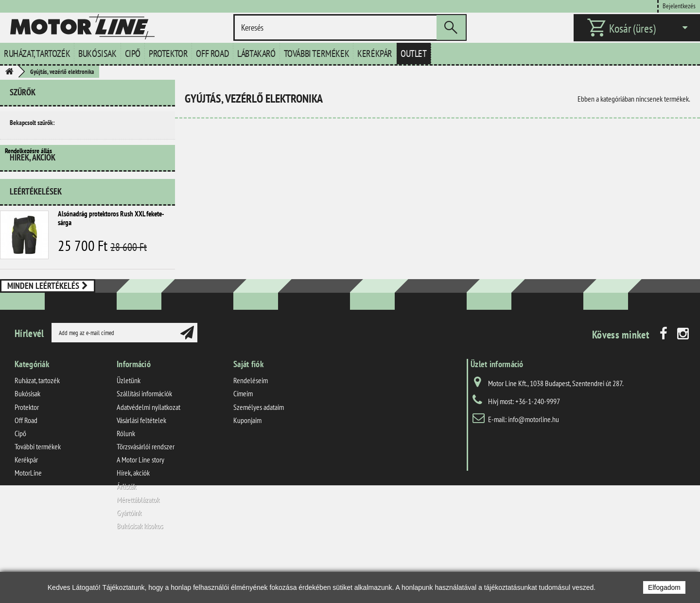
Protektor (168, 53)
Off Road (212, 53)
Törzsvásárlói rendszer (146, 496)
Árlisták (126, 535)
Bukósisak (97, 53)
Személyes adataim (259, 456)
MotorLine (28, 522)
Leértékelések (36, 219)
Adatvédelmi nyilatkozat (149, 456)
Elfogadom (664, 587)
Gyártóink (129, 561)
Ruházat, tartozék (37, 53)
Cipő (133, 53)
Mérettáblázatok (138, 548)
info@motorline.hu (534, 468)
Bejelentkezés (679, 6)
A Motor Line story (140, 509)
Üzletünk (129, 429)
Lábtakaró (256, 53)
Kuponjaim (247, 469)
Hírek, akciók (33, 188)
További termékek (317, 53)
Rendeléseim (251, 429)
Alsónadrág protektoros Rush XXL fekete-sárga (111, 245)
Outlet (414, 53)
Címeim (243, 443)
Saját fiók (248, 413)
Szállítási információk (144, 443)
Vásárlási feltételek (141, 469)
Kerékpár (375, 53)
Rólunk (126, 482)
